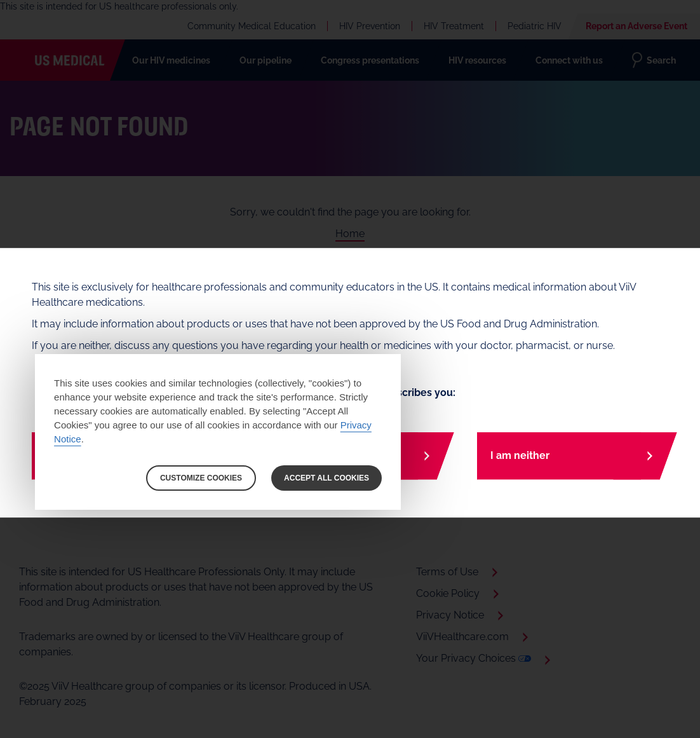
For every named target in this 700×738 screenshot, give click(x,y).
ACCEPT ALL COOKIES (326, 478)
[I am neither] (573, 456)
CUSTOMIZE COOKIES (201, 478)
